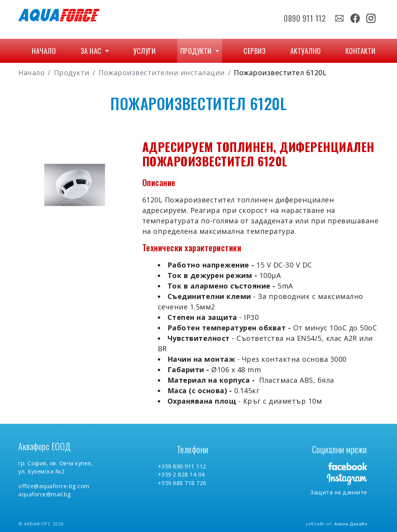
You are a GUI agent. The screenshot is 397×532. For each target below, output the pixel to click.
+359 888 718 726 (182, 483)
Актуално (306, 51)
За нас (92, 51)
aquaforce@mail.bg (45, 494)
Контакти (361, 51)
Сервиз (255, 51)
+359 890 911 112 (182, 466)
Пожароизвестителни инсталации (162, 73)
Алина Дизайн (351, 524)
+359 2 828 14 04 (181, 474)
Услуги (144, 51)
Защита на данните (339, 492)
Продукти (197, 51)
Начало (44, 51)
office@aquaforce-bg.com (54, 486)
